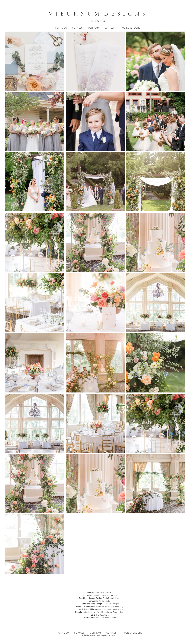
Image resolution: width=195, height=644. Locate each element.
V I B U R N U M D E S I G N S (97, 14)
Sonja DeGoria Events (112, 598)
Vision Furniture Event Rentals (96, 612)
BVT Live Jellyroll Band (107, 618)
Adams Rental (119, 612)
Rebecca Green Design (114, 607)
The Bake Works (103, 615)
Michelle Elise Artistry (113, 609)
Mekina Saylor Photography (106, 596)
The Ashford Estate (103, 601)
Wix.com (112, 635)
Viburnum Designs (111, 604)
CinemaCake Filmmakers (103, 593)
